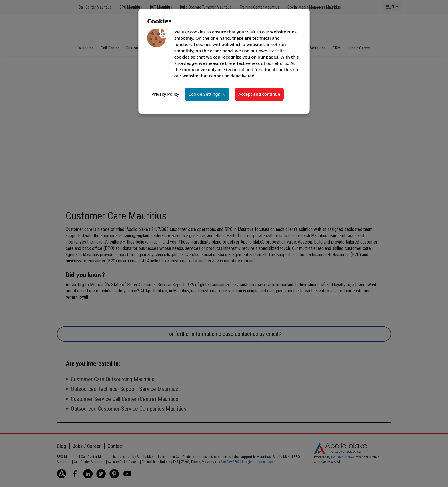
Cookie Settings (204, 94)
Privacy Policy (165, 94)
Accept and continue (259, 94)
